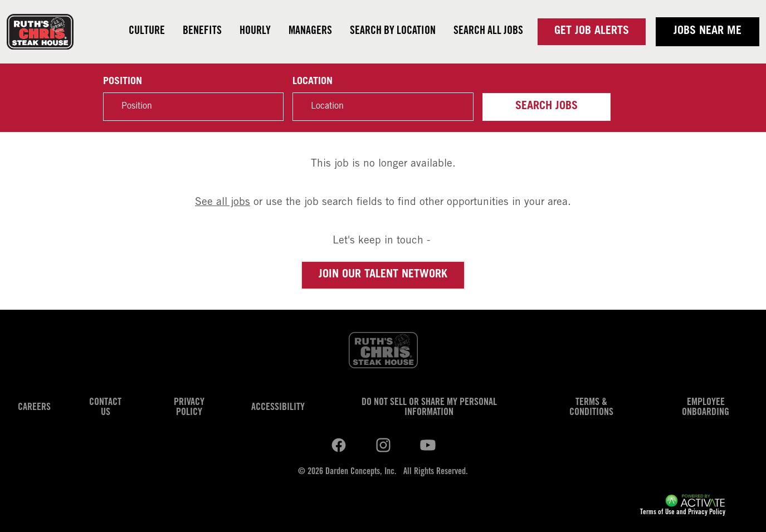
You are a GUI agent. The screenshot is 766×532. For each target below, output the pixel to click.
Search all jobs (488, 32)
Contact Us (105, 408)
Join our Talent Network (383, 275)
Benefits (202, 32)
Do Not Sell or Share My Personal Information (429, 408)
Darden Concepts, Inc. (361, 472)
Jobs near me (708, 32)
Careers (34, 408)
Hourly (255, 32)
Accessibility (278, 408)
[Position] (193, 107)
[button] (459, 107)
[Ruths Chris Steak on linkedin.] (339, 446)
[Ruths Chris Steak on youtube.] (383, 446)
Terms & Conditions (591, 408)
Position (123, 82)
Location (313, 82)
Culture (147, 32)
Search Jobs (547, 107)
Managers (310, 32)
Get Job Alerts (592, 32)
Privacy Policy (189, 408)
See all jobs (223, 202)
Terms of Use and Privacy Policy (683, 513)
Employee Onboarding (706, 408)
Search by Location (393, 32)
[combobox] (383, 107)
